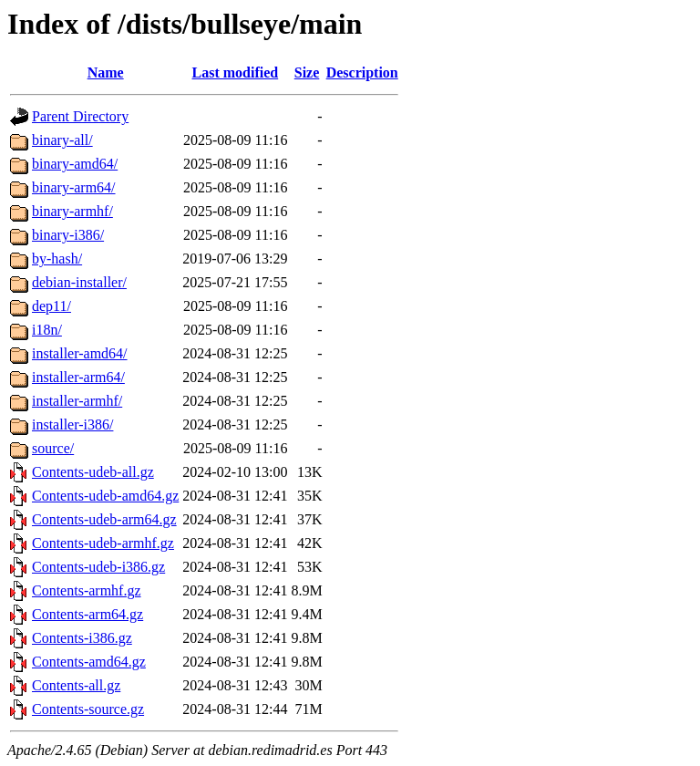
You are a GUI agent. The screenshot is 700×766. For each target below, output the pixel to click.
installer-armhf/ (77, 401)
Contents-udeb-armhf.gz (103, 543)
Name (106, 72)
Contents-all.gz (76, 685)
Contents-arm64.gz (87, 614)
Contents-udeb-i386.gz (98, 567)
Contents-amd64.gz (89, 662)
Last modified (236, 72)
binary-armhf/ (72, 211)
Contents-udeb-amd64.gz (105, 496)
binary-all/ (62, 140)
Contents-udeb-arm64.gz (104, 519)
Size (307, 72)
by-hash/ (57, 259)
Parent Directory (80, 116)
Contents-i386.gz (82, 638)
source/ (53, 448)
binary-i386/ (68, 235)
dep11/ (51, 306)
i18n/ (47, 330)
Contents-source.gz (88, 709)
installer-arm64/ (78, 377)
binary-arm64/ (74, 187)
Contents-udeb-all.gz (93, 472)
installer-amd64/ (80, 353)
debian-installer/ (79, 282)
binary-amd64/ (75, 164)
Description (362, 72)
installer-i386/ (72, 424)
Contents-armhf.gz (87, 590)
